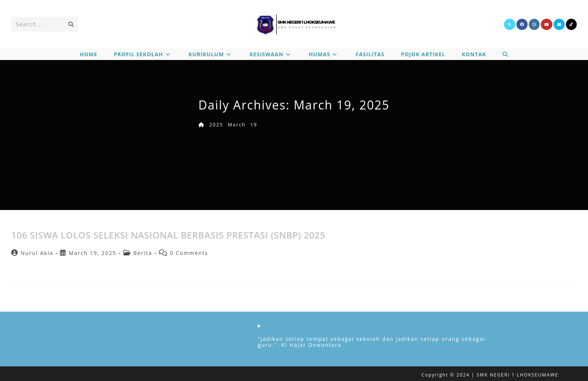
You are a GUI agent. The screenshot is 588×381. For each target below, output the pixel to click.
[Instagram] (534, 24)
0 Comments (189, 253)
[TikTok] (571, 24)
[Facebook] (522, 24)
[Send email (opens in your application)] (559, 24)
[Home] (202, 124)
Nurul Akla (37, 253)
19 (254, 124)
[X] (510, 24)
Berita (143, 253)
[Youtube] (547, 24)
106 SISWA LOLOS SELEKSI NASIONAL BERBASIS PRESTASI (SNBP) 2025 (168, 235)
